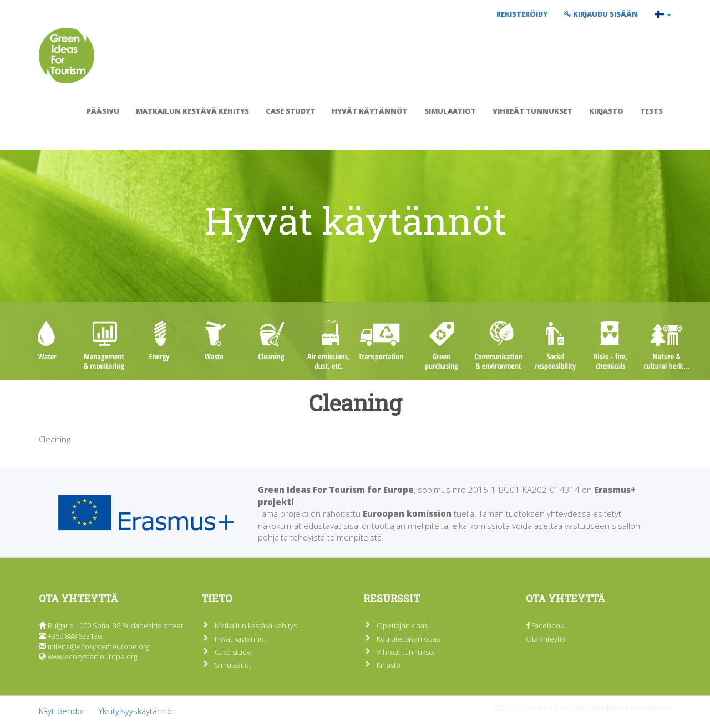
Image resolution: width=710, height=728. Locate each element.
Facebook (545, 625)
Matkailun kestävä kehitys (192, 111)
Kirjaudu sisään (601, 14)
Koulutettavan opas (408, 639)
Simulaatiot (450, 111)
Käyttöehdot (62, 711)
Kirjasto (606, 111)
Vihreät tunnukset (532, 111)
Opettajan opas (402, 625)
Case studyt (290, 111)
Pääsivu (103, 111)
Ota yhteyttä (546, 639)
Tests (651, 111)
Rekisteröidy (522, 14)
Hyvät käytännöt (370, 111)
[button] (663, 14)
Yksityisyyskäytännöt (137, 711)
